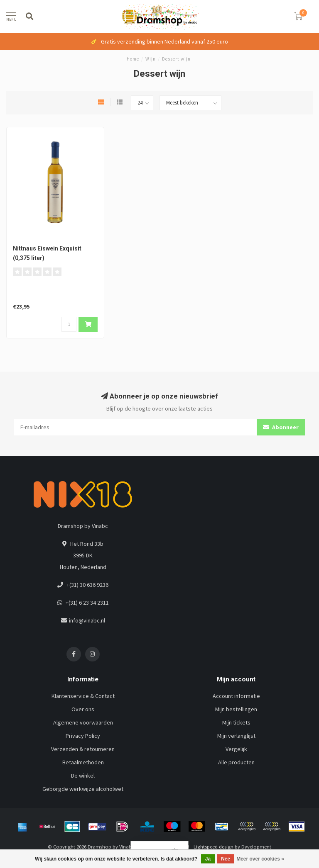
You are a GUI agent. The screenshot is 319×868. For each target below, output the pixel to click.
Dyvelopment (256, 847)
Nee (226, 859)
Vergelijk (236, 749)
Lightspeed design (213, 847)
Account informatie (236, 696)
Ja (208, 859)
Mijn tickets (236, 722)
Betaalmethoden (83, 762)
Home (133, 59)
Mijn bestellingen (236, 709)
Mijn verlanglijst (236, 736)
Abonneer (281, 427)
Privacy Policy (83, 736)
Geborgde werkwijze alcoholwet (83, 789)
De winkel (83, 776)
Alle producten (236, 762)
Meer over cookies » (260, 859)
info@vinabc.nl (87, 620)
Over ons (83, 709)
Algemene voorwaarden (83, 722)
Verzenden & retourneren (83, 749)
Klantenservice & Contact (83, 696)
